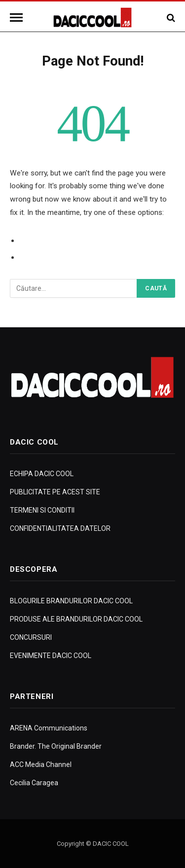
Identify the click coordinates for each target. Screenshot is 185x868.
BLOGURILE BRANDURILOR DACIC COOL (71, 601)
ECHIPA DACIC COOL (42, 474)
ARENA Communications (49, 728)
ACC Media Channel (41, 764)
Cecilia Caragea (34, 783)
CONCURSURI (31, 637)
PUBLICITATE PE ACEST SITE (55, 492)
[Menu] (18, 17)
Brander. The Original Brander (56, 746)
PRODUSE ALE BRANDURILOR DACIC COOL (76, 619)
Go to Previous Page (55, 241)
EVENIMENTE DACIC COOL (51, 656)
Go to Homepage (50, 257)
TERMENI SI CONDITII (42, 510)
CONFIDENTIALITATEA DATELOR (60, 528)
